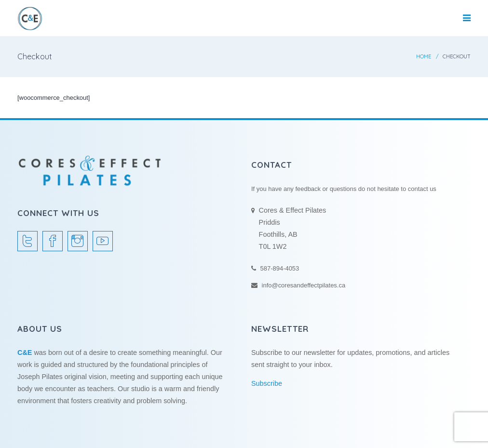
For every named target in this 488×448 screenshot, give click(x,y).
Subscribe (267, 383)
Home (424, 56)
